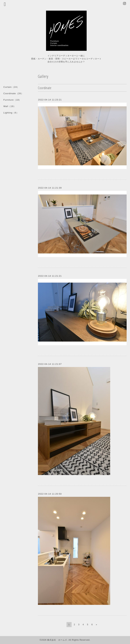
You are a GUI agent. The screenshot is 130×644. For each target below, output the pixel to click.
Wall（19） (10, 106)
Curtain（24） (11, 87)
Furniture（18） (12, 100)
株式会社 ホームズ (57, 640)
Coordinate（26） (13, 93)
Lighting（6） (11, 113)
